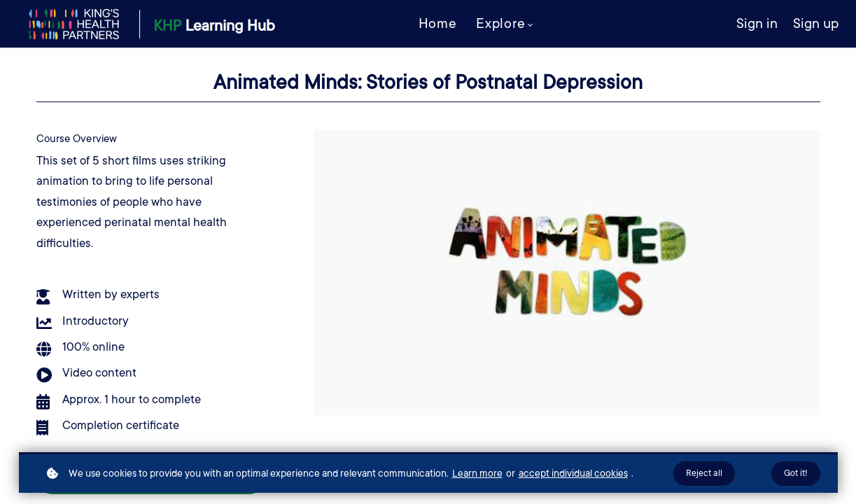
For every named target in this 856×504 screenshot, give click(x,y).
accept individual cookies (573, 473)
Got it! (796, 473)
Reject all (704, 473)
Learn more (477, 473)
